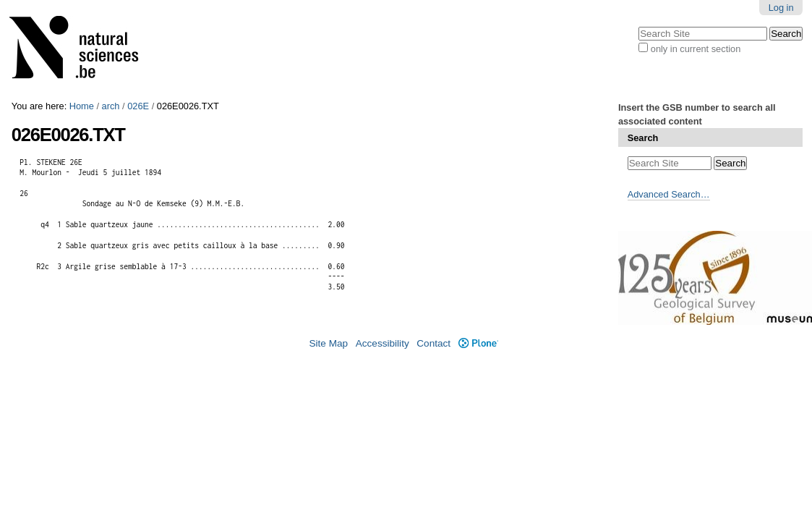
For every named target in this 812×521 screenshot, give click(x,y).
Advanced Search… (669, 194)
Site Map (328, 343)
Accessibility (383, 343)
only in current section (696, 49)
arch (111, 106)
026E (138, 106)
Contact (433, 343)
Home (82, 106)
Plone (478, 343)
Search (643, 138)
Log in (781, 8)
